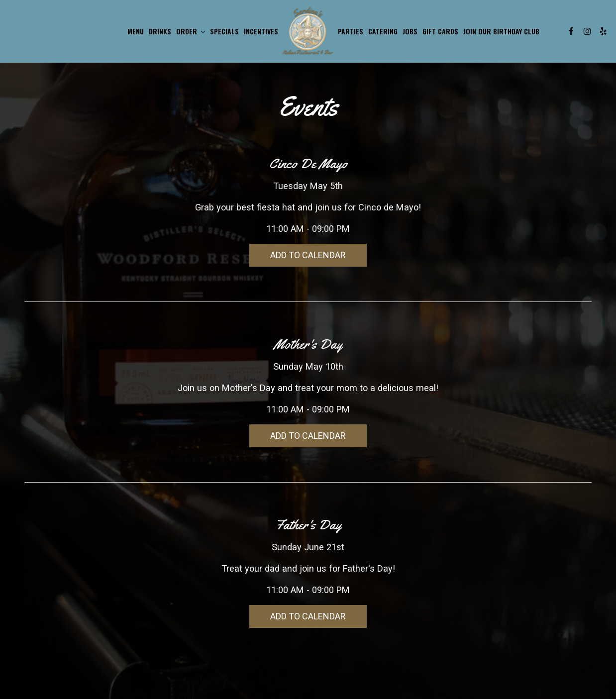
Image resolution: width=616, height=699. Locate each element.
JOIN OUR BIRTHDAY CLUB (501, 31)
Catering (383, 31)
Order (191, 31)
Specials (224, 31)
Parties (351, 31)
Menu (136, 31)
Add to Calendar (308, 255)
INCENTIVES (261, 31)
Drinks (160, 31)
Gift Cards (440, 31)
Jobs (410, 31)
